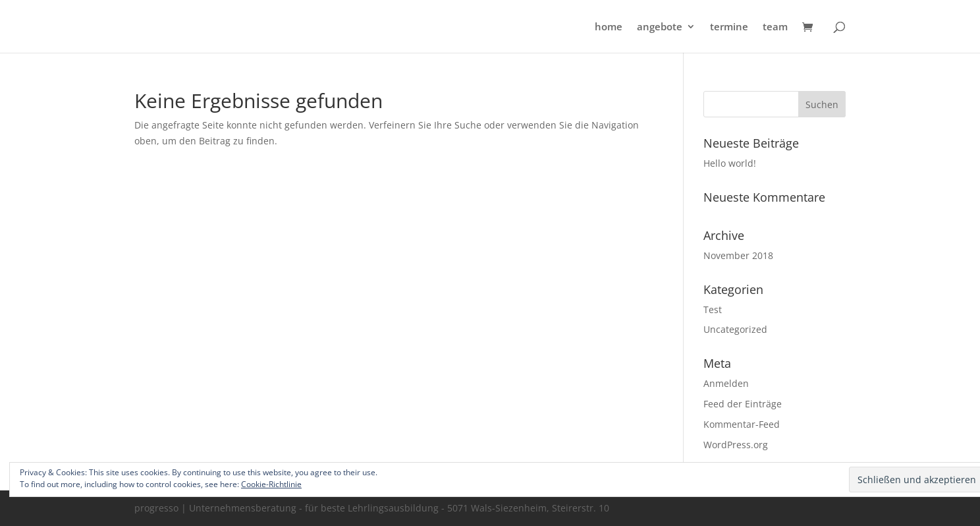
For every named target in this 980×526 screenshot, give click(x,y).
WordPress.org (736, 445)
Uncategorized (735, 329)
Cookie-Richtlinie (271, 484)
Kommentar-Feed (742, 424)
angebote (660, 27)
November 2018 (738, 255)
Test (713, 309)
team (775, 27)
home (609, 27)
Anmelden (726, 383)
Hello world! (730, 163)
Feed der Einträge (743, 404)
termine (729, 27)
